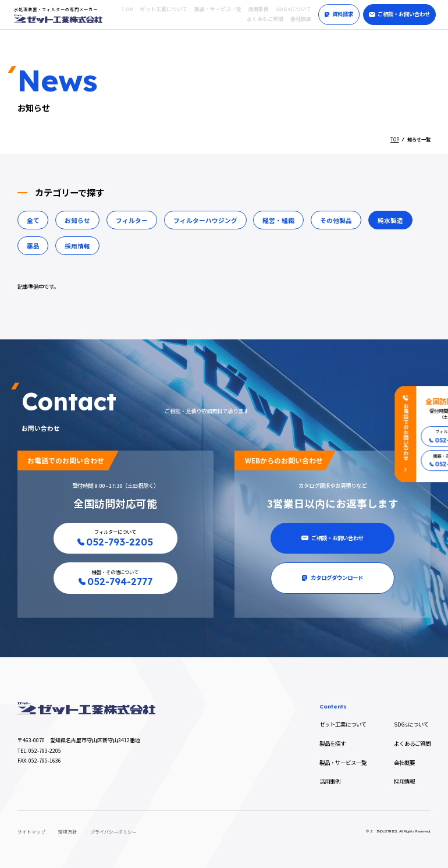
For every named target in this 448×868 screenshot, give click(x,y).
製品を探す (333, 743)
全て (33, 220)
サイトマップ (31, 832)
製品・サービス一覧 (218, 9)
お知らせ (77, 220)
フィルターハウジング (205, 220)
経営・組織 (278, 220)
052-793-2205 (45, 751)
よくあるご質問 (265, 19)
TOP (127, 9)
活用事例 (258, 9)
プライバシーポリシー (113, 832)
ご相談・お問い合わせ (399, 14)
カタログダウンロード (333, 578)
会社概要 (301, 19)
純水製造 (390, 220)
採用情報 (77, 246)
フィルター (132, 220)
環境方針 (67, 832)
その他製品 (336, 220)
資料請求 (339, 14)
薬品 (33, 246)
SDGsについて (294, 9)
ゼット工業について (164, 9)
